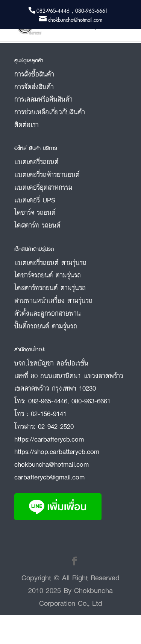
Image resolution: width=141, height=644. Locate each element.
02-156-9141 (49, 413)
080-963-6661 (91, 401)
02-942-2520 (56, 426)
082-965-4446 (48, 401)
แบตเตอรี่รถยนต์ (36, 162)
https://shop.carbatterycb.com (57, 451)
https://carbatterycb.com (49, 439)
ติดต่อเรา (27, 124)
